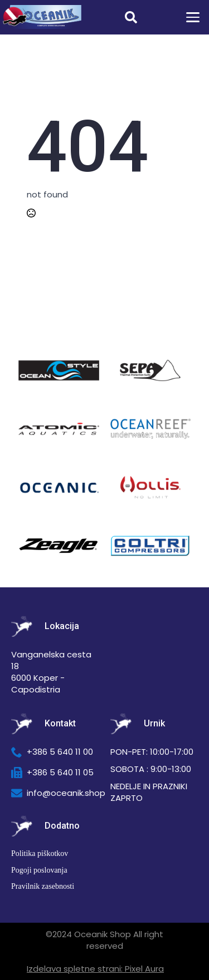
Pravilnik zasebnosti (43, 886)
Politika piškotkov (40, 853)
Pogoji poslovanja (39, 870)
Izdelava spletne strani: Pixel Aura (95, 969)
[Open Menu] (193, 17)
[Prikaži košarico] (163, 17)
